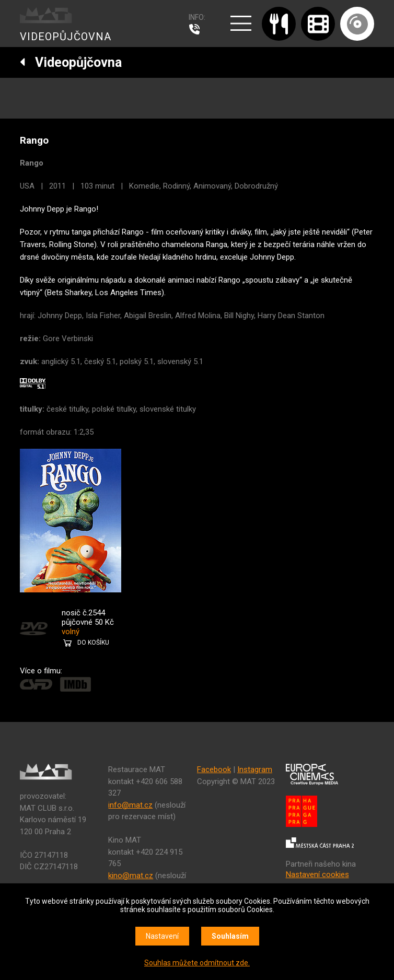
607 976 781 (197, 29)
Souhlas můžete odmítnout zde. (197, 963)
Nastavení (162, 936)
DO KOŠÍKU (93, 643)
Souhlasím (230, 936)
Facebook (214, 769)
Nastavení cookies (317, 874)
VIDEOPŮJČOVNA (66, 37)
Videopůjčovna (71, 62)
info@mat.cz (130, 805)
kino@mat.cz (131, 876)
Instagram (255, 769)
